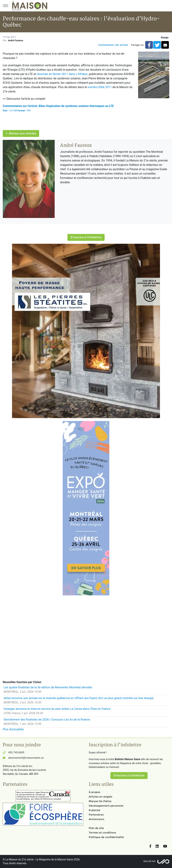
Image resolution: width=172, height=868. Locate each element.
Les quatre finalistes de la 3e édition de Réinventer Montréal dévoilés (48, 687)
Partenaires (96, 815)
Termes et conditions (102, 833)
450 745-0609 (16, 753)
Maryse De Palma (100, 801)
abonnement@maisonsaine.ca (26, 758)
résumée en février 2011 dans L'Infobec (62, 74)
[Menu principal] (5, 6)
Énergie (165, 38)
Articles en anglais (100, 797)
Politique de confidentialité (106, 837)
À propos (94, 792)
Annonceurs (96, 819)
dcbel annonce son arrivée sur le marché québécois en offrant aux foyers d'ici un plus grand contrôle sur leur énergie (79, 698)
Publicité (94, 810)
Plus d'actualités (13, 729)
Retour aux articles (21, 133)
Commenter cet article (113, 45)
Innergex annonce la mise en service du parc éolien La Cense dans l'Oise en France (57, 709)
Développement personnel (106, 806)
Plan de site (96, 828)
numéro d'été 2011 (100, 87)
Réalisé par (149, 861)
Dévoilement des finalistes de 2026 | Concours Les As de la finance (47, 720)
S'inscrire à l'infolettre (86, 237)
